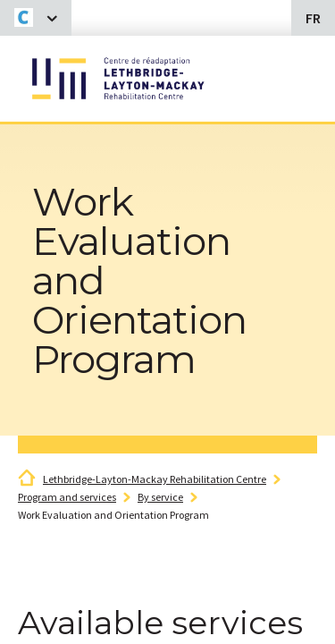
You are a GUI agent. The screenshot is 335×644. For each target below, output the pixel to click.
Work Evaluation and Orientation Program (113, 515)
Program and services (67, 497)
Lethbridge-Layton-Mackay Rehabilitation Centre (155, 479)
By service (160, 497)
